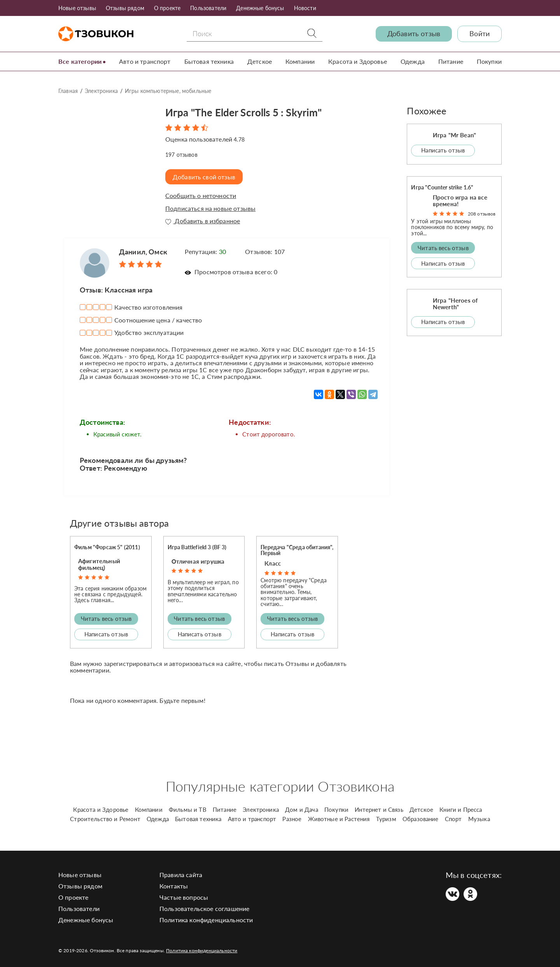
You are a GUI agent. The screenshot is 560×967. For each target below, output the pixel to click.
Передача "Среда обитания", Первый (297, 550)
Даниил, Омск (143, 251)
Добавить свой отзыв (205, 176)
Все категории (80, 61)
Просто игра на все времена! (460, 200)
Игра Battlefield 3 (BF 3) (197, 547)
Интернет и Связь (379, 809)
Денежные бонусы (260, 8)
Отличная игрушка (198, 561)
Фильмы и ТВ (188, 809)
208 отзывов (482, 213)
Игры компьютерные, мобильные (168, 91)
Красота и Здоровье (358, 61)
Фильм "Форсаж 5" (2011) (107, 547)
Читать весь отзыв (106, 618)
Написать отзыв (106, 634)
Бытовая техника (209, 61)
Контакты (174, 886)
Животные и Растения (339, 819)
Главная (68, 91)
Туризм (386, 819)
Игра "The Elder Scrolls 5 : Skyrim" (252, 111)
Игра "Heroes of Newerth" (455, 303)
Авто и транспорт (145, 61)
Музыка (479, 819)
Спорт (453, 819)
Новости (305, 8)
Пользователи (208, 8)
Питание (451, 61)
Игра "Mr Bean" (454, 135)
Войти (479, 34)
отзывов (181, 154)
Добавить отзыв (414, 34)
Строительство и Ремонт (105, 819)
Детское (260, 61)
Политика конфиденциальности (206, 920)
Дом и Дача (302, 809)
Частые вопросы (184, 897)
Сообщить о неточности (201, 196)
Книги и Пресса (461, 809)
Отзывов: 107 (265, 251)
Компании (300, 61)
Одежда (413, 61)
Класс (273, 563)
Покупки (489, 61)
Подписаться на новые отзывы (210, 208)
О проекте (167, 8)
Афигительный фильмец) (99, 564)
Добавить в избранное (203, 221)
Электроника (101, 91)
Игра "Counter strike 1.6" (442, 187)
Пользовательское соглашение (204, 908)
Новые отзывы (77, 8)
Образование (421, 819)
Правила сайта (181, 875)
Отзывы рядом (125, 8)
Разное (292, 819)
